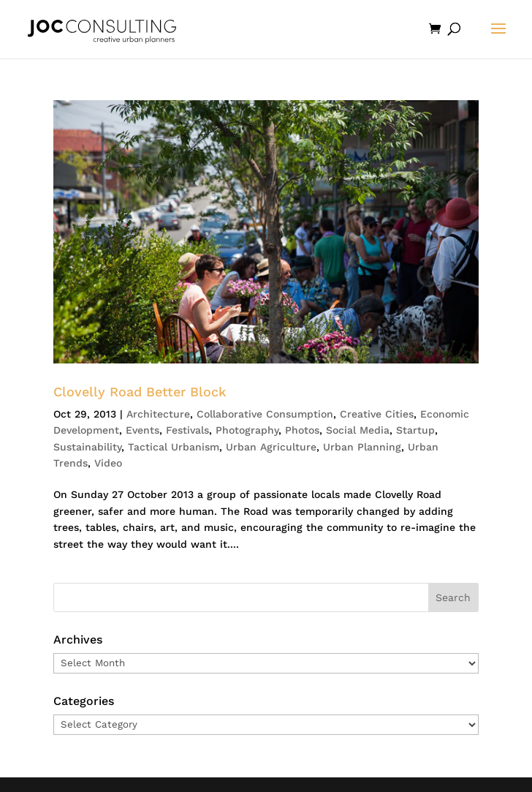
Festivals (187, 430)
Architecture (158, 414)
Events (142, 430)
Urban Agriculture (271, 447)
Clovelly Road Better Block (140, 392)
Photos (302, 430)
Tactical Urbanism (174, 447)
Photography (247, 430)
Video (108, 463)
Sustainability (87, 447)
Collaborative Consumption (265, 414)
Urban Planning (362, 447)
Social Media (358, 430)
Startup (415, 430)
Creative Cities (377, 414)
